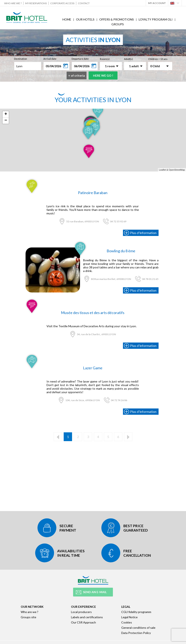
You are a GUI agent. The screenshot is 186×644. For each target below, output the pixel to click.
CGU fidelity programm (136, 612)
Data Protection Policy (136, 633)
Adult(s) (129, 59)
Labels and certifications (87, 617)
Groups (118, 24)
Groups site (28, 617)
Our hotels (85, 19)
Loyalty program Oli (156, 19)
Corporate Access (62, 3)
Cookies (127, 622)
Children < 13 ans (158, 59)
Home (67, 19)
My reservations (36, 3)
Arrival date (50, 59)
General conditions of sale (138, 628)
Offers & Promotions (117, 19)
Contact (84, 3)
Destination (21, 59)
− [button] (6, 121)
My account (157, 3)
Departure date (80, 59)
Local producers (81, 612)
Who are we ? (13, 3)
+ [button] (6, 114)
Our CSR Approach (83, 622)
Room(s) (105, 59)
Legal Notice (129, 617)
